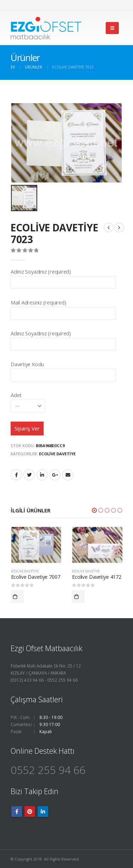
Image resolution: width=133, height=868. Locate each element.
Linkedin (43, 812)
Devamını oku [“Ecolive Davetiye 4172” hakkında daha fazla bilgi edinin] (78, 597)
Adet (28, 400)
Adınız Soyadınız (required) (63, 277)
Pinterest (30, 812)
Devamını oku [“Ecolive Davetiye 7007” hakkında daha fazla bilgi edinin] (17, 597)
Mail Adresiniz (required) (63, 307)
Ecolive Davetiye (57, 454)
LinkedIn (42, 475)
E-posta (68, 475)
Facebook (16, 475)
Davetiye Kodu (63, 369)
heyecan (29, 475)
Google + (55, 475)
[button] (94, 510)
